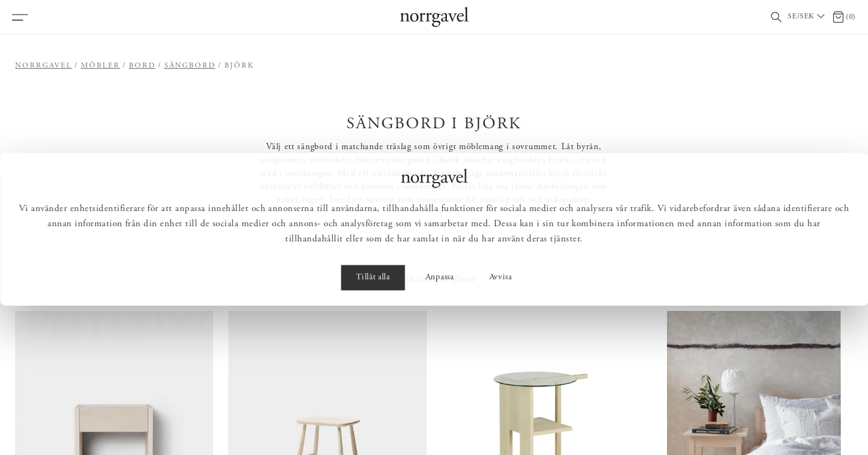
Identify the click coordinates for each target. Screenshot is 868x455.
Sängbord (190, 66)
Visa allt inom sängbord (429, 279)
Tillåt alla (373, 427)
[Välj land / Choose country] (807, 17)
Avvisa (501, 427)
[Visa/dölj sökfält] (776, 17)
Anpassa (440, 427)
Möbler (101, 66)
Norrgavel (44, 66)
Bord (142, 66)
